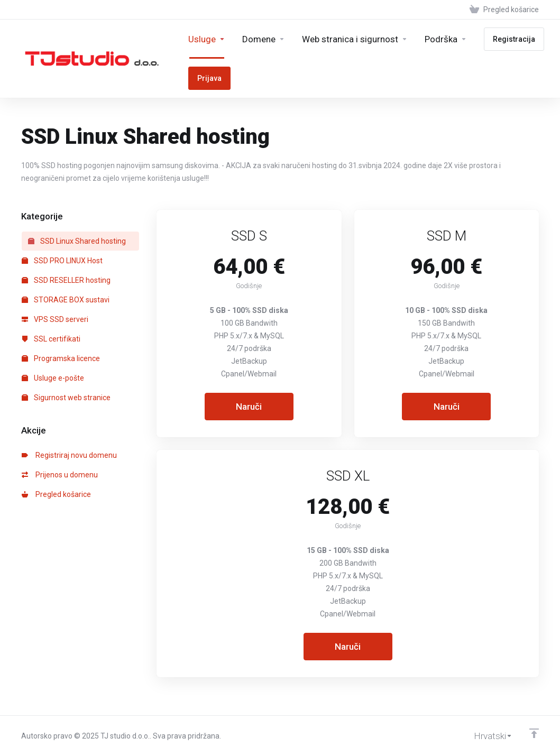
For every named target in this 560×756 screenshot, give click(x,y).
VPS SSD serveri (55, 319)
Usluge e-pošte (53, 378)
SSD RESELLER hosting (66, 280)
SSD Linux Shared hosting (77, 241)
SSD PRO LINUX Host (62, 261)
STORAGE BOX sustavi (66, 300)
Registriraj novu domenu (69, 455)
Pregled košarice (56, 494)
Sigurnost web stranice (66, 398)
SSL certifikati (51, 339)
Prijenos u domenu (60, 475)
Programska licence (61, 358)
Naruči (249, 407)
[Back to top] (534, 733)
